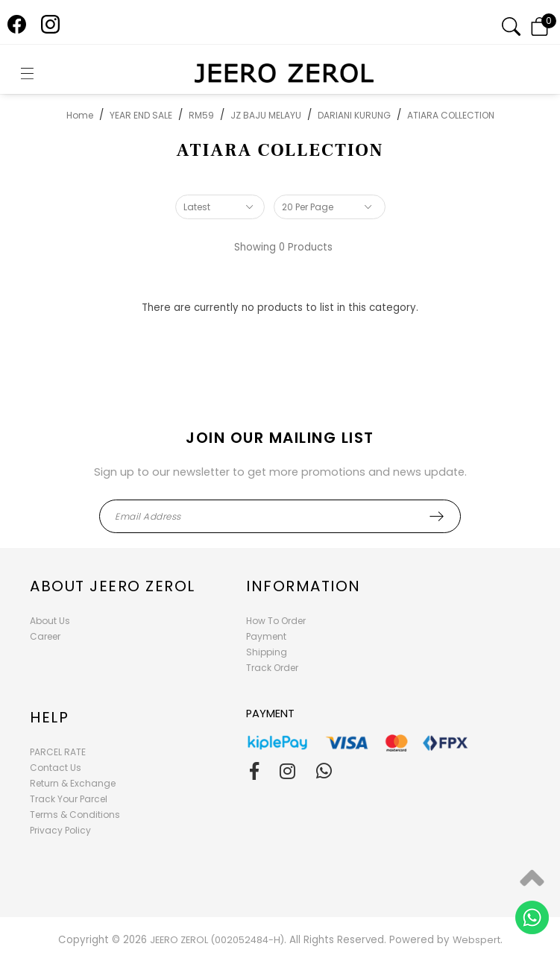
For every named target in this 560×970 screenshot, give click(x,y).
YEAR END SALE (141, 115)
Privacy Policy (60, 830)
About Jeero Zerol (113, 586)
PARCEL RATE (58, 752)
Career (45, 636)
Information (303, 586)
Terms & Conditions (75, 815)
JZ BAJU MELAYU (266, 115)
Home (80, 115)
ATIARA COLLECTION (451, 115)
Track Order (272, 668)
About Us (50, 621)
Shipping (267, 652)
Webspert (476, 940)
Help (49, 717)
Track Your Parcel (69, 799)
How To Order (276, 621)
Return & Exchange (73, 783)
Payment (266, 636)
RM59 (201, 115)
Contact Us (56, 768)
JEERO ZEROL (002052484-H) (217, 940)
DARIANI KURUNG (354, 115)
